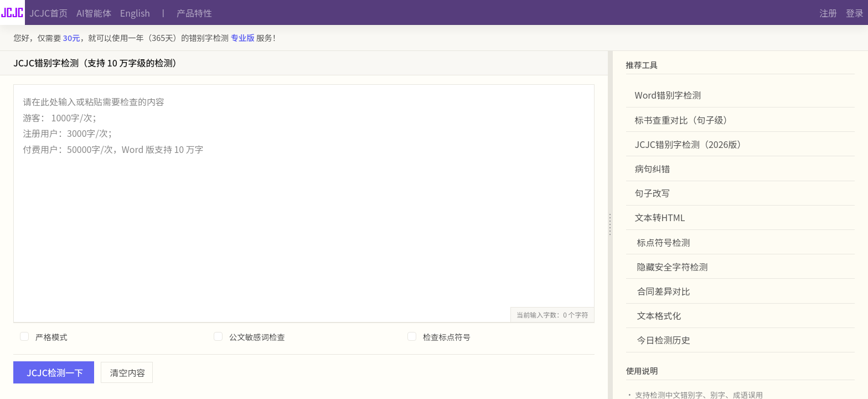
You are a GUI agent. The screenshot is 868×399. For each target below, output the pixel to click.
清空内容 (128, 372)
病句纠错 (653, 168)
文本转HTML (660, 217)
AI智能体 (94, 13)
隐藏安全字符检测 (673, 267)
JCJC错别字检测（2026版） (691, 144)
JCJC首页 (48, 13)
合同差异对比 (664, 291)
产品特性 (194, 13)
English (135, 13)
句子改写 (653, 193)
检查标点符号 (447, 337)
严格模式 (51, 337)
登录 (855, 13)
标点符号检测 (664, 242)
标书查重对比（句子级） (684, 120)
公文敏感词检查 (257, 337)
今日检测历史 (664, 340)
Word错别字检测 (668, 95)
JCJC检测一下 (55, 372)
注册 (828, 13)
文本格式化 (659, 315)
